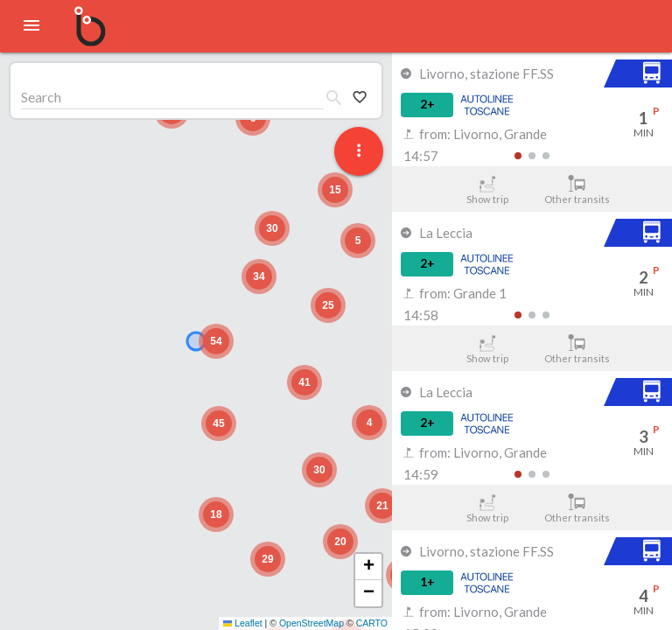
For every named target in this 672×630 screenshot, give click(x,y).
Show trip (487, 190)
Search (41, 97)
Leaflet (243, 623)
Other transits (577, 190)
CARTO (372, 623)
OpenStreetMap (311, 623)
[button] (340, 542)
